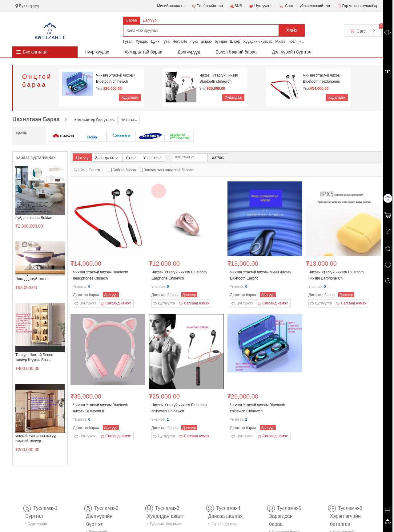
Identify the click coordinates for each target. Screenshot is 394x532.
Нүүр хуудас (97, 52)
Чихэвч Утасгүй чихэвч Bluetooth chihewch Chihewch (115, 79)
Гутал (128, 42)
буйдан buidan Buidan (34, 218)
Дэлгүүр (150, 20)
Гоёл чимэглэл (301, 42)
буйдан (221, 42)
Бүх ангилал (35, 52)
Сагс (286, 6)
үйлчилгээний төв (315, 6)
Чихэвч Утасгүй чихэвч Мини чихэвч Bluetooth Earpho (261, 275)
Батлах (218, 157)
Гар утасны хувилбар (360, 6)
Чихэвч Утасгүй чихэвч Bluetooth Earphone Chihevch (179, 275)
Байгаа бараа (124, 170)
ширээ (206, 42)
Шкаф (235, 42)
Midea (281, 42)
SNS (236, 6)
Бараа (132, 20)
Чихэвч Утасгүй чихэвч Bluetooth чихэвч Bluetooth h (101, 408)
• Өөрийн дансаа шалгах (222, 525)
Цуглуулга (260, 6)
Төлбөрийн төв (207, 6)
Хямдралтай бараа (143, 52)
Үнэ (131, 157)
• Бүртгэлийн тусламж (36, 525)
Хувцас (142, 42)
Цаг (82, 158)
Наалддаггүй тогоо (31, 279)
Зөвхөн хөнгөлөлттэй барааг (168, 170)
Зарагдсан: (107, 157)
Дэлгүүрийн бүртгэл (292, 52)
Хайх (292, 30)
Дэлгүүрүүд (189, 52)
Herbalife (180, 42)
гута (166, 42)
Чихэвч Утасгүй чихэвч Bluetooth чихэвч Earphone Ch (336, 275)
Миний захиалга (171, 6)
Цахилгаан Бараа (36, 119)
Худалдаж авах (130, 98)
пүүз (194, 42)
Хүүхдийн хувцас (258, 42)
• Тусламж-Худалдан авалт (165, 525)
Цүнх (155, 42)
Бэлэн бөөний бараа (236, 52)
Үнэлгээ (153, 157)
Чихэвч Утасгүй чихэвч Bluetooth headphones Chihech (322, 79)
